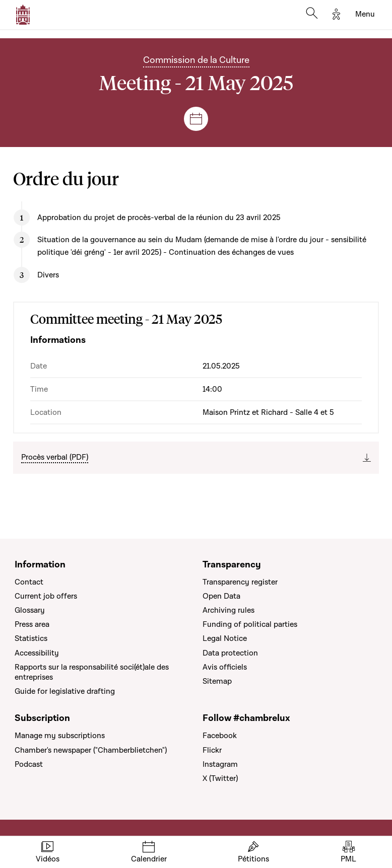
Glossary (30, 610)
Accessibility (37, 653)
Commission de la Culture (196, 60)
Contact (29, 582)
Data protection (230, 653)
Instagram (220, 764)
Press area (32, 624)
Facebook (220, 736)
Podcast (29, 764)
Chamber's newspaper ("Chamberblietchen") (91, 750)
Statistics (31, 638)
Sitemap (217, 681)
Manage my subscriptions (60, 736)
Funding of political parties (250, 624)
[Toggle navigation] (365, 15)
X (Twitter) (220, 778)
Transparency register (240, 582)
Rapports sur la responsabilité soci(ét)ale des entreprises (92, 672)
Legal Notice (225, 638)
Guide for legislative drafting (65, 691)
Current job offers (46, 596)
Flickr (212, 750)
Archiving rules (228, 610)
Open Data (221, 596)
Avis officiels (225, 667)
